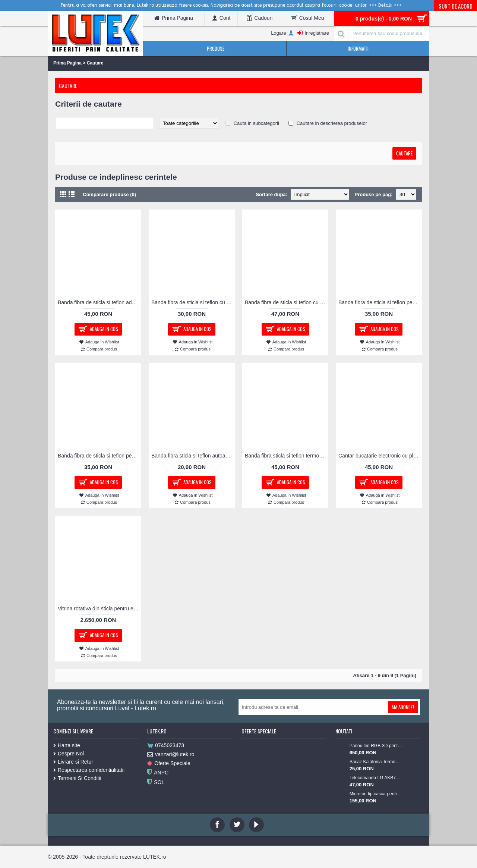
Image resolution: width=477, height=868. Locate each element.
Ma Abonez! (403, 707)
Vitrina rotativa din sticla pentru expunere (99, 608)
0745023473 (166, 746)
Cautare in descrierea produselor (332, 123)
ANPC (158, 773)
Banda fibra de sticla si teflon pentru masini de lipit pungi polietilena (99, 456)
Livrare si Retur (73, 762)
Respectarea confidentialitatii (89, 770)
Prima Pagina (67, 63)
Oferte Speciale (169, 764)
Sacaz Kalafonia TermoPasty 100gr (376, 762)
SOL (156, 782)
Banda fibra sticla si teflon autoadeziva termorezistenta (193, 456)
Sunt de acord (456, 6)
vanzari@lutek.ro (171, 755)
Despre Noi (69, 754)
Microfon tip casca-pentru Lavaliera (376, 794)
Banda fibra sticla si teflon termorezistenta (287, 456)
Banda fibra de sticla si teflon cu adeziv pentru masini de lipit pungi (193, 302)
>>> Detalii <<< (385, 5)
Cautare (95, 63)
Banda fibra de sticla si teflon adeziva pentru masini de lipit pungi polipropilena (99, 302)
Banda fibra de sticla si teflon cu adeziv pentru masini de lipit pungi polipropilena (287, 302)
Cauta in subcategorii (256, 123)
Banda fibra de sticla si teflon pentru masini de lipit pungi (380, 302)
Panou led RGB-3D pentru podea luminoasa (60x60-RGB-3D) (376, 746)
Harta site (67, 745)
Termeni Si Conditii (77, 778)
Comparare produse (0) (109, 194)
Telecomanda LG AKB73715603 (376, 778)
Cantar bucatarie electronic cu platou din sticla (380, 456)
